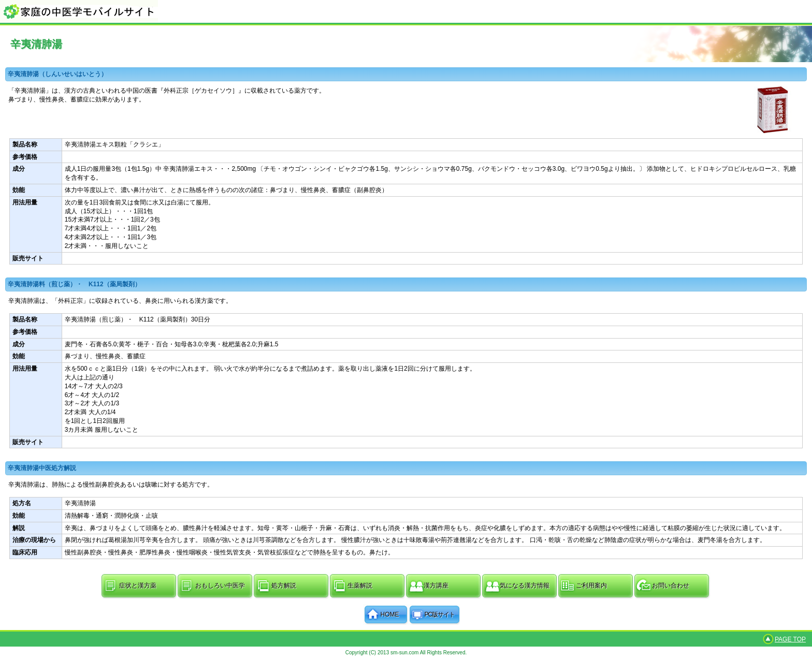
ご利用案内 (591, 585)
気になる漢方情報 (525, 585)
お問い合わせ (671, 585)
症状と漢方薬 (138, 585)
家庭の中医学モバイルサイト (406, 11)
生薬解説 (360, 585)
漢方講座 (436, 585)
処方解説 (284, 585)
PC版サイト (440, 614)
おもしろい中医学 (220, 585)
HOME (390, 614)
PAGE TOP (790, 639)
